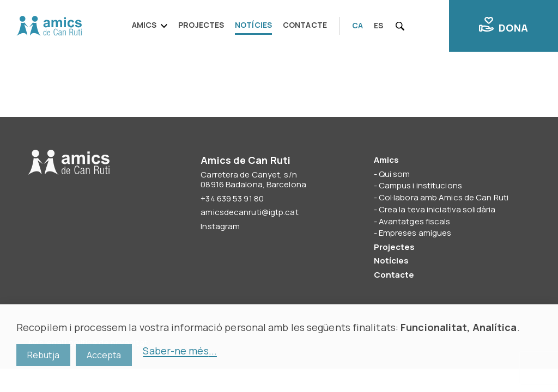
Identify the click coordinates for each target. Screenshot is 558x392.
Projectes (201, 25)
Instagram (220, 226)
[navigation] (233, 26)
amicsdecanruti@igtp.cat (249, 212)
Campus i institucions (420, 185)
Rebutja (43, 355)
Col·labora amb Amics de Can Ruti (444, 197)
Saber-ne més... (180, 351)
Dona (504, 26)
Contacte (305, 25)
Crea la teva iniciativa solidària (437, 209)
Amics (144, 25)
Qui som (395, 174)
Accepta (104, 355)
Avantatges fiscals (415, 221)
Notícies (253, 25)
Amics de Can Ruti (49, 26)
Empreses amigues (415, 233)
